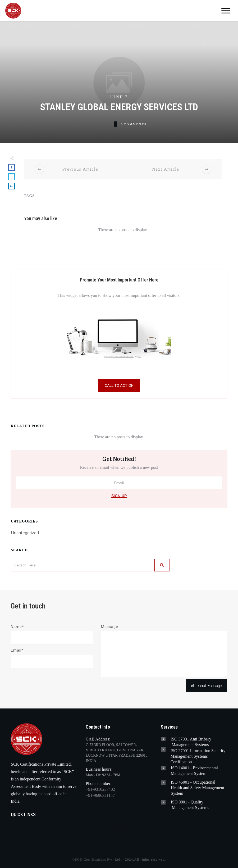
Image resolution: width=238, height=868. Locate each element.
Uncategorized (25, 533)
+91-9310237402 (100, 789)
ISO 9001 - (181, 802)
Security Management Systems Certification (198, 756)
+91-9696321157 (100, 795)
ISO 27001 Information (191, 751)
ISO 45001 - (182, 782)
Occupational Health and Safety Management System (198, 788)
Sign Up (119, 496)
